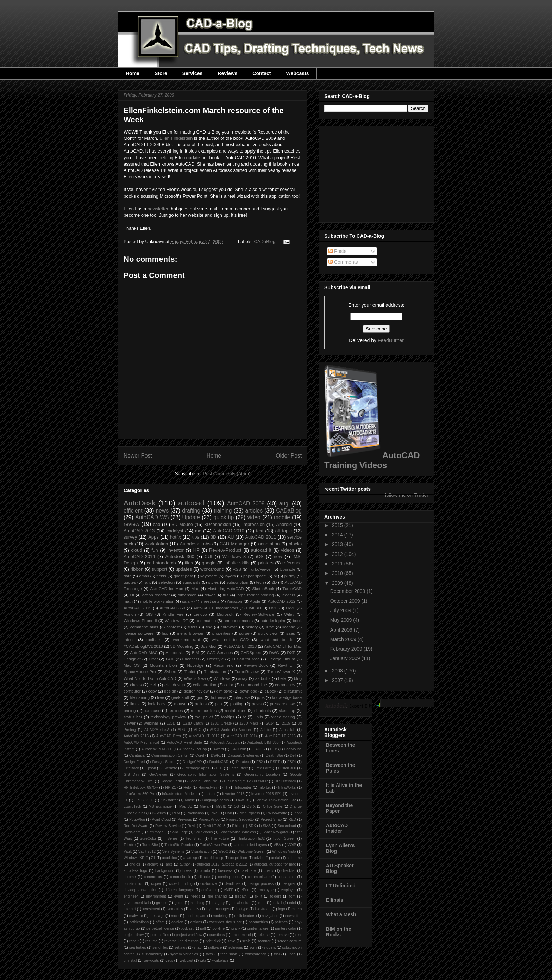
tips (196, 537)
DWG (274, 653)
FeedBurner (391, 340)
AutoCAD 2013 (139, 531)
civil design (175, 685)
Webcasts (297, 73)
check (268, 871)
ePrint (246, 890)
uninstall (130, 960)
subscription (237, 582)
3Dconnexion (218, 524)
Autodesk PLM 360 (157, 749)
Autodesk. (175, 653)
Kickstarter (169, 800)
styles (213, 582)
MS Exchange (160, 807)
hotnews (219, 697)
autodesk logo (135, 871)
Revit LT (286, 665)
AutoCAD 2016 (136, 736)
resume (152, 941)
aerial (275, 858)
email (144, 576)
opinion (177, 922)
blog (298, 678)
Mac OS (132, 665)
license (289, 627)
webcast (186, 960)
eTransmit (293, 691)
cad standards (161, 563)
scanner (264, 941)
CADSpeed (251, 653)
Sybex (170, 672)
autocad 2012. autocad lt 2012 (222, 864)
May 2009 (342, 620)
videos (288, 550)
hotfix (175, 537)
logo (282, 909)
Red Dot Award (136, 826)
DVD (273, 608)
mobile (282, 517)
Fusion (130, 614)
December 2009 (349, 591)
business (225, 871)
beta (282, 678)
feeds (196, 896)
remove (283, 935)
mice (175, 916)
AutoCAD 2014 (139, 556)
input (262, 903)
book (297, 621)
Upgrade (287, 569)
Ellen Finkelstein (176, 138)
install (277, 903)
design (170, 691)
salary (187, 601)
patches (281, 922)
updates (184, 569)
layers (230, 576)
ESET (275, 762)
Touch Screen (284, 839)
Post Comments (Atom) (227, 474)
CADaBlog (265, 241)
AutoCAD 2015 (137, 608)
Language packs (215, 800)
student (270, 947)
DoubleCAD (219, 762)
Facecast (191, 659)
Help (187, 787)
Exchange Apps (196, 768)
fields (161, 576)
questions (217, 935)
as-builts (263, 678)
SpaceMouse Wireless (237, 832)
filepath (241, 896)
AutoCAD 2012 (282, 601)
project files (160, 935)
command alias (144, 627)
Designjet (132, 659)
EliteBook (131, 768)
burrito (205, 871)
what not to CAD (230, 640)
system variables (184, 954)
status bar (133, 717)
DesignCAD (192, 762)
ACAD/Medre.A (157, 730)
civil (153, 685)
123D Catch (193, 723)
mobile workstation (158, 601)
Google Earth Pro (203, 781)
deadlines (233, 884)
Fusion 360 (287, 768)
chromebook (180, 877)
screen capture (290, 941)
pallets (201, 704)
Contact (262, 73)
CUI (208, 556)
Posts (337, 251)
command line (254, 685)
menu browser (190, 633)
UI (132, 595)
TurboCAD (292, 588)
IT (226, 787)
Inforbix (265, 787)
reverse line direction (181, 941)
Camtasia (137, 755)
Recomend (224, 665)
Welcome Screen (252, 852)
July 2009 (341, 610)
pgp (219, 704)
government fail (136, 903)
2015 (286, 723)
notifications (139, 922)
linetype (242, 909)
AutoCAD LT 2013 (240, 646)
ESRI (291, 762)
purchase (152, 710)
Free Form (263, 768)
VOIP (292, 845)
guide (179, 903)
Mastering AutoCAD (226, 588)
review (131, 524)
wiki (203, 960)
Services (193, 73)
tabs (209, 954)
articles (254, 511)
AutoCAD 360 (172, 608)
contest (173, 627)
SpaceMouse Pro (140, 672)
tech (260, 582)
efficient (133, 511)
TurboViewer (261, 569)
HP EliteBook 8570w (141, 787)
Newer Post (138, 456)
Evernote (170, 768)
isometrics (175, 909)
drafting (191, 511)
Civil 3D (253, 608)
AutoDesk (139, 503)
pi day (290, 576)
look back (157, 704)
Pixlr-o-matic (277, 813)
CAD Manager (234, 544)
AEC (198, 730)
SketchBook (263, 588)
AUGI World (220, 730)
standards (191, 582)
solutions (236, 947)
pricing (130, 710)
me (198, 531)
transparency (255, 954)
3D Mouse (182, 524)
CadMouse (293, 749)
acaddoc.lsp (214, 858)
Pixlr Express (249, 813)
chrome (130, 877)
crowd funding (181, 884)
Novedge (195, 665)
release (264, 935)
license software (139, 633)
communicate (259, 877)
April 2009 (342, 630)
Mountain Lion (164, 665)
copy (153, 691)
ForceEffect (239, 768)
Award (219, 749)
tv (244, 717)
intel (292, 903)
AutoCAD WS (152, 517)
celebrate (248, 871)
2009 (338, 583)
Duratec (242, 762)
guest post (183, 576)
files (189, 563)
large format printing (255, 595)
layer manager (217, 909)
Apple (255, 601)
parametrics (258, 922)
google (209, 563)
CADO (258, 749)
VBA (277, 845)
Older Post (289, 456)
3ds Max (208, 646)
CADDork (238, 749)
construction (133, 884)
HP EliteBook (285, 781)
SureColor (148, 839)
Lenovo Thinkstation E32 (276, 800)
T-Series (171, 839)
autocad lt (261, 550)
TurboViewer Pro (214, 845)
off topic (284, 531)
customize (209, 884)
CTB (274, 749)
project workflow (189, 935)
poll (203, 928)
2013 (338, 544)
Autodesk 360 (180, 556)
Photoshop (195, 813)
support (159, 569)
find (209, 627)
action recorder (156, 595)
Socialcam (132, 832)
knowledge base (287, 697)
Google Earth (171, 781)
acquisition (239, 858)
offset (160, 922)
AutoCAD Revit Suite (184, 742)
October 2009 (346, 601)
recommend (241, 935)
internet (130, 909)
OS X (251, 807)
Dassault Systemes (243, 755)
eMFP (229, 890)
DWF (291, 608)
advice (259, 858)
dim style (224, 691)
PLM (176, 813)
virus (169, 960)
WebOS (225, 852)
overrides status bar (225, 922)
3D (214, 537)
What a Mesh (341, 914)
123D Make (249, 723)
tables (129, 640)
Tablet (190, 672)
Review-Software (259, 614)
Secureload (287, 826)
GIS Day (131, 774)
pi (275, 576)
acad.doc (169, 858)
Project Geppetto (240, 820)
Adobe (265, 730)
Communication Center (170, 755)
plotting (237, 704)
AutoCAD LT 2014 (242, 736)
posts (257, 704)
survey (130, 537)
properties (221, 633)
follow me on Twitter (407, 495)
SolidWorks (203, 832)
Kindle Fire (173, 614)
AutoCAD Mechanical (141, 742)
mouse (180, 704)
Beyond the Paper (339, 808)
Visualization (201, 852)
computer (132, 691)
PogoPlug (137, 820)
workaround (212, 569)
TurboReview (247, 672)
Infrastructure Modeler (180, 794)
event (179, 896)
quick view (268, 633)
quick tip (224, 517)
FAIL (170, 659)
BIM (196, 653)
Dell (293, 755)
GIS (149, 614)
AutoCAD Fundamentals (216, 608)
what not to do (277, 640)
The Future (220, 839)
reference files (204, 710)
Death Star (275, 755)
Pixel (215, 813)
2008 (338, 671)
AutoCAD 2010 (229, 531)
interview (241, 697)
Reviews (227, 73)
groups (162, 903)
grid (200, 697)
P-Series (159, 813)
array (243, 678)
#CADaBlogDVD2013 (143, 646)
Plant (297, 813)
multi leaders (245, 916)
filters (193, 627)
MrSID (221, 807)
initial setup (241, 903)
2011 (338, 564)
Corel (200, 755)
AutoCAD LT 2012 (204, 736)
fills (226, 595)
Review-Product (225, 550)
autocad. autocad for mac (275, 864)
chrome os (153, 877)
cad (156, 524)
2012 (338, 554)
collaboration (205, 685)
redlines (175, 710)
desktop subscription (140, 890)
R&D (292, 820)
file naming (140, 697)
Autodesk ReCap (193, 749)
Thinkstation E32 (251, 839)
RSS (237, 569)
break (187, 871)
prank (236, 928)
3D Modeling (182, 646)
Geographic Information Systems (206, 774)
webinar (151, 723)
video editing (283, 717)
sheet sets (210, 601)
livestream (263, 909)
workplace (221, 960)
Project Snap (271, 820)
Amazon (235, 601)
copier (156, 884)
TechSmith (194, 839)
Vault (128, 852)
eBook (271, 691)
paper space (255, 576)
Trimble (130, 845)
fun (155, 550)
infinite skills (237, 563)
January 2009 (346, 658)
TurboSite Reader (179, 845)
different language (179, 890)
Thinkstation (215, 672)
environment (156, 896)
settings (181, 947)
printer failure (258, 928)
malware (136, 916)
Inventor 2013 (233, 794)
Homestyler (208, 787)
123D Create (221, 723)
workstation (157, 544)
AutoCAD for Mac (167, 588)
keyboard (209, 576)
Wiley (289, 614)
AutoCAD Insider (337, 828)
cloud (136, 550)
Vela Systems (173, 852)
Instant (210, 794)
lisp (165, 633)
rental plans (235, 710)
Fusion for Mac (246, 659)
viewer (130, 723)
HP (196, 550)
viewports (151, 960)
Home (133, 73)
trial (277, 954)
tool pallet (204, 717)
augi (284, 504)
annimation (206, 621)
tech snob (229, 954)
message (157, 916)
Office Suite (273, 807)
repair (134, 941)
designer (289, 884)
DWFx (216, 755)
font (292, 896)
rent (299, 935)
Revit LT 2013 (214, 826)
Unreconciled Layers (250, 845)
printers (266, 563)
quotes (130, 582)
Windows (222, 678)
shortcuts (262, 710)
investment (151, 909)
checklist (288, 871)
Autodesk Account (225, 742)
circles (136, 685)
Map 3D (186, 807)
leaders (288, 595)
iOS (260, 556)
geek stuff (180, 697)
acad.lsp (190, 858)
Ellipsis (335, 900)
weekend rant (186, 640)
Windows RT (177, 621)
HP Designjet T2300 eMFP (246, 781)
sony (253, 947)
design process (261, 884)
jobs (261, 697)
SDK (252, 826)
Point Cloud (161, 820)
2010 (338, 573)
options (196, 922)
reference (292, 563)
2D (274, 582)
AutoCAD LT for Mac (283, 646)
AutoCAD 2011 (261, 537)
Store (161, 73)
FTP (219, 768)
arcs (169, 864)
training (223, 511)
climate (204, 877)
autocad (191, 503)
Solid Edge (179, 832)
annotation (269, 544)
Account (245, 730)
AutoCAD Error (169, 736)
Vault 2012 (147, 852)
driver (210, 595)
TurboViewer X (281, 672)
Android (284, 524)
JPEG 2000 (144, 800)
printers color (286, 928)
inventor (176, 550)
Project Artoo (209, 820)
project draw (134, 935)
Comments (343, 262)
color (229, 685)
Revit (192, 826)
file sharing (218, 896)
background (165, 871)
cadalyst (175, 531)
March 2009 (344, 639)
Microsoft (225, 614)
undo (291, 954)
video (254, 517)
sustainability (152, 954)
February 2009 (347, 649)
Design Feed (134, 762)
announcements (238, 621)
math (128, 601)
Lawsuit (242, 800)
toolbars (154, 640)
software (215, 947)
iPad (270, 627)
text (260, 531)
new (278, 556)
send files (160, 947)
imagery (218, 903)
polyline (218, 928)
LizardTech (132, 807)
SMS (267, 826)
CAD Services (220, 653)
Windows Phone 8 (140, 621)
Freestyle (215, 659)
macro (297, 909)
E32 (260, 762)
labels (195, 909)
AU (231, 537)
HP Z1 (171, 787)
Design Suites (164, 762)
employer (288, 890)
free (161, 697)
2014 (270, 723)
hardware (229, 627)
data (128, 576)
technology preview (169, 717)
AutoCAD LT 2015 (280, 736)
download (249, 691)
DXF (291, 653)
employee (266, 890)
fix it (259, 896)
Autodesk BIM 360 (263, 742)
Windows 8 (234, 556)
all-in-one (294, 858)
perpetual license (160, 928)
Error (153, 659)
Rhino (237, 826)
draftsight (209, 890)
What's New (195, 678)
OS (236, 807)
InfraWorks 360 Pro (139, 794)
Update (191, 517)
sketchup (287, 710)
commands (285, 685)
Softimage (155, 832)
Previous (184, 820)
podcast (187, 928)
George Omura (281, 659)
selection (167, 582)
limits (135, 704)
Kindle (190, 800)
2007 (338, 680)
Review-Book (256, 665)
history (252, 627)
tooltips (228, 717)
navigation (270, 916)
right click (213, 941)
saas (291, 633)
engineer (131, 896)
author (185, 864)
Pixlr (228, 813)
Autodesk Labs (195, 544)
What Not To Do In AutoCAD (150, 678)
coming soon (229, 877)
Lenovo (200, 614)
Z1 (153, 858)
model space (196, 916)
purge (244, 633)
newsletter (158, 209)
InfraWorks (287, 787)
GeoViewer (158, 774)
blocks (295, 544)
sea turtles (138, 947)
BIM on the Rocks (339, 932)
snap (198, 947)
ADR (182, 730)
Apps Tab (287, 730)
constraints (287, 877)
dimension (187, 595)
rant (147, 582)
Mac (195, 588)
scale (246, 941)
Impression (253, 524)
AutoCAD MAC (144, 653)
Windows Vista (284, 852)
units (259, 717)
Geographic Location (262, 774)
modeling (220, 916)
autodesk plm (273, 621)
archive (153, 864)
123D (171, 723)
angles (135, 864)
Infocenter (243, 787)
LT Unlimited (341, 886)
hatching (197, 903)
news (162, 511)
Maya (204, 807)
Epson (151, 768)
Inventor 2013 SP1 (267, 794)
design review (196, 691)
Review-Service (168, 826)
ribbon (137, 569)
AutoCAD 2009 (246, 504)
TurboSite (150, 845)
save (231, 941)
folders (276, 896)
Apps (153, 537)
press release (283, 704)
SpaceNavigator (275, 832)
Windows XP (134, 858)
